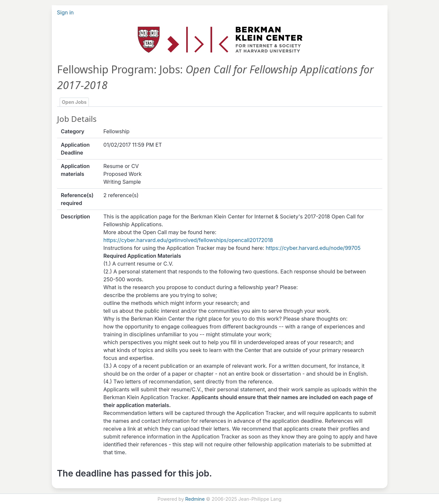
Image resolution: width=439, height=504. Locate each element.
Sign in (65, 12)
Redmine (195, 499)
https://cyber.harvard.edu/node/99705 (313, 248)
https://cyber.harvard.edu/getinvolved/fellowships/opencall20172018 (188, 240)
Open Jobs (74, 102)
